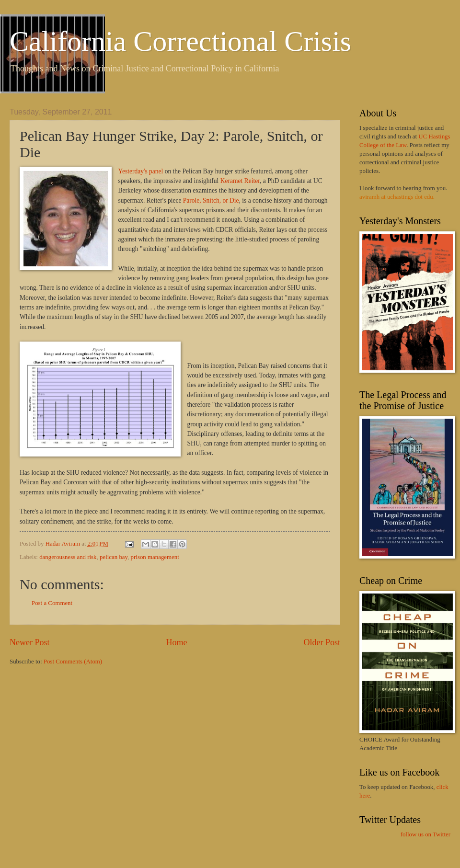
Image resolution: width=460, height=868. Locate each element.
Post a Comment (52, 603)
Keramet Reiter (240, 181)
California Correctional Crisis (180, 41)
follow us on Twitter (425, 834)
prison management (155, 557)
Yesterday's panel (141, 171)
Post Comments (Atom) (73, 662)
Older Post (322, 642)
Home (176, 642)
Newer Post (30, 642)
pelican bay (114, 557)
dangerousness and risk (68, 557)
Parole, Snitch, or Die (211, 200)
